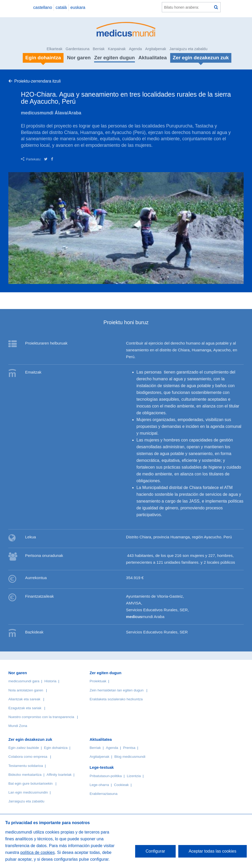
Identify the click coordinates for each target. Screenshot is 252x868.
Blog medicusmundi (130, 757)
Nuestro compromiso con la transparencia (41, 717)
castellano (43, 7)
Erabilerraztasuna (104, 794)
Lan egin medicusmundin (28, 792)
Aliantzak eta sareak (24, 699)
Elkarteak (55, 49)
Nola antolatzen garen (26, 690)
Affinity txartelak (59, 775)
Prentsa (129, 748)
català (61, 7)
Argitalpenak (156, 49)
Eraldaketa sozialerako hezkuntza (116, 699)
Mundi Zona (18, 726)
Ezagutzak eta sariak (25, 708)
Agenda (135, 49)
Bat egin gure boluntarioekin (30, 783)
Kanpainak (117, 49)
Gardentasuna (78, 49)
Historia (50, 681)
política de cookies (38, 852)
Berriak (99, 49)
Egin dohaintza (56, 748)
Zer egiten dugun (114, 58)
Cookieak (121, 785)
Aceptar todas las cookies (213, 851)
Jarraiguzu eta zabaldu (188, 49)
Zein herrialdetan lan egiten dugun (117, 690)
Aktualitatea (153, 58)
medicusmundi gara (24, 681)
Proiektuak (98, 681)
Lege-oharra (99, 785)
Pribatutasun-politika (106, 776)
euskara (78, 7)
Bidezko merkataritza (25, 775)
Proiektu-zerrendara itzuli (37, 81)
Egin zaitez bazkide (24, 748)
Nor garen (79, 58)
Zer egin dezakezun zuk (30, 739)
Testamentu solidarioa (26, 766)
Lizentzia (134, 776)
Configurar (155, 851)
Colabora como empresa (28, 757)
